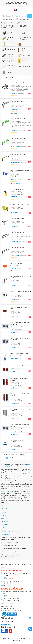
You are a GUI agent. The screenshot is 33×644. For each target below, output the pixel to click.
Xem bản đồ (10, 578)
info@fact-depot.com (9, 568)
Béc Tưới (4, 506)
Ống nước (5, 515)
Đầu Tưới (5, 509)
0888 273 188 (19, 2)
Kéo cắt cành (6, 534)
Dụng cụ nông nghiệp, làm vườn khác (12, 531)
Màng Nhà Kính (6, 492)
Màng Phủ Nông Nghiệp (8, 481)
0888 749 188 (10, 4)
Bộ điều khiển (6, 525)
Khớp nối (4, 518)
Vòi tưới (4, 512)
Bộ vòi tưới (5, 522)
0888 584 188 (19, 4)
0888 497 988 (11, 2)
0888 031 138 (7, 583)
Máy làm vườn (6, 528)
